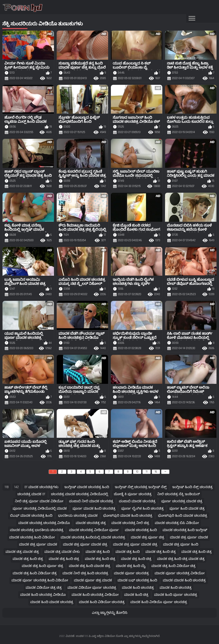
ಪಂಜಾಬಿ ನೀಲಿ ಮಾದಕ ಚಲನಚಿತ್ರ (91, 501)
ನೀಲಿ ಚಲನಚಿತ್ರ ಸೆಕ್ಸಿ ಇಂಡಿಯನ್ (179, 494)
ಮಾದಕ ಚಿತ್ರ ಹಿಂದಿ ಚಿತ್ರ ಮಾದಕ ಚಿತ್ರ (181, 559)
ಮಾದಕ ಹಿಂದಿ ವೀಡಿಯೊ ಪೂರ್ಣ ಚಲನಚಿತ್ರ (159, 602)
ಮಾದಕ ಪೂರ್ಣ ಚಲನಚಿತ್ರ (131, 573)
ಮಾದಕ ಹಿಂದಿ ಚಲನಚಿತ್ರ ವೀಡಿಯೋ (95, 595)
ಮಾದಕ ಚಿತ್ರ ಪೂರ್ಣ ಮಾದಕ (189, 537)
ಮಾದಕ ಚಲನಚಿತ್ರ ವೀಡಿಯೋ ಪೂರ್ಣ (94, 530)
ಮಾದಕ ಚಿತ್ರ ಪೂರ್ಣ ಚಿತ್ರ (147, 537)
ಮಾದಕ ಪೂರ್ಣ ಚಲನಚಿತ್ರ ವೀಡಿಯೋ (180, 573)
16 (156, 472)
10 (137, 472)
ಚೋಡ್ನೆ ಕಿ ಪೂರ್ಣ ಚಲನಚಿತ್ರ (133, 494)
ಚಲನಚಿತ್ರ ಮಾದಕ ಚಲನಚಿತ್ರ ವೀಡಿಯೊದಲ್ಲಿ (80, 494)
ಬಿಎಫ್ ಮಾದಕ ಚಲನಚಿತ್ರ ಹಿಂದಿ (31, 516)
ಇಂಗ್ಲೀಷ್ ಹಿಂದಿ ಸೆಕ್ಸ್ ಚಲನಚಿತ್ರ (192, 487)
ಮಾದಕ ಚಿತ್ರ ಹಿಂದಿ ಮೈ (131, 566)
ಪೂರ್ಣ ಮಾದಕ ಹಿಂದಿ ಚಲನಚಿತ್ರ (94, 509)
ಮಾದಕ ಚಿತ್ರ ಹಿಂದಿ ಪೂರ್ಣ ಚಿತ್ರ (42, 566)
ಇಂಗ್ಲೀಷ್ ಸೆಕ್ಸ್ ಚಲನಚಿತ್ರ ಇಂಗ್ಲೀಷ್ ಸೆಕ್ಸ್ (141, 487)
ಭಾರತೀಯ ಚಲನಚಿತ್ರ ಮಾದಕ (78, 516)
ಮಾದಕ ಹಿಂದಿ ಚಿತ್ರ (136, 595)
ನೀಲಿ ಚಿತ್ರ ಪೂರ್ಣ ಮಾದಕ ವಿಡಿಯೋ (39, 501)
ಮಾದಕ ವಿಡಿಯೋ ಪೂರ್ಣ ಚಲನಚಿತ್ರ (92, 588)
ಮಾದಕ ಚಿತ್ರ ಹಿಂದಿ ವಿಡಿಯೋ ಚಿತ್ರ (173, 566)
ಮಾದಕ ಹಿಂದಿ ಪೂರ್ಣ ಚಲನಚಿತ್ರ (176, 595)
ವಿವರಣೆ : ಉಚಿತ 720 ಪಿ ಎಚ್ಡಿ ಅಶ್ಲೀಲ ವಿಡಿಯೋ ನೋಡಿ (94, 636)
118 (7, 487)
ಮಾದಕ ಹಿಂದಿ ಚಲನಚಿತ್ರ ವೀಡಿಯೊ (43, 595)
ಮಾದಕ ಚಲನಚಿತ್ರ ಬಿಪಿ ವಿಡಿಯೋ (177, 523)
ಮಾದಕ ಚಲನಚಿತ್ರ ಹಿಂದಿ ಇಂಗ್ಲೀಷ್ (185, 530)
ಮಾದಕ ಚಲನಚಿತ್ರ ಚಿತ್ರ (91, 523)
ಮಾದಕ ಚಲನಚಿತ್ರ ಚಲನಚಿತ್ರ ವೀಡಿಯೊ (44, 523)
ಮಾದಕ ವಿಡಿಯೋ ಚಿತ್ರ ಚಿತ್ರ (44, 588)
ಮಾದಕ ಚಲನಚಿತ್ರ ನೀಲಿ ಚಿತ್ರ (130, 523)
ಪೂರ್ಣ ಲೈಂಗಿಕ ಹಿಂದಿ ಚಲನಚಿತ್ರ (142, 509)
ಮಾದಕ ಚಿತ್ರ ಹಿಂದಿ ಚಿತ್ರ (161, 552)
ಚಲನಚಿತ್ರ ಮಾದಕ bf (31, 494)
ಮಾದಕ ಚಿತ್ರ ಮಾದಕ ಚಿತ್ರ (22, 552)
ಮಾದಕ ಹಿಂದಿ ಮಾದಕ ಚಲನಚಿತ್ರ (52, 602)
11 (147, 472)
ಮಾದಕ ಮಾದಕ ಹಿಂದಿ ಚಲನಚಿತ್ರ (184, 580)
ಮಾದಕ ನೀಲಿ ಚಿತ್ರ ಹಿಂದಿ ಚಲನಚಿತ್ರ (85, 573)
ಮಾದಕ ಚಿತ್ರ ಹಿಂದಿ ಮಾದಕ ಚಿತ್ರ (89, 566)
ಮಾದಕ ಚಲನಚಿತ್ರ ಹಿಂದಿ (141, 530)
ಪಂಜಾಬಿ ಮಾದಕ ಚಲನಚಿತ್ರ (137, 501)
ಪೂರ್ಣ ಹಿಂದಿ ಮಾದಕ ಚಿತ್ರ (187, 509)
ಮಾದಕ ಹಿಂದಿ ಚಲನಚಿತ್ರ (138, 588)
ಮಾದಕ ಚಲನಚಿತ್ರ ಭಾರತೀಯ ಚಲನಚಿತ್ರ (37, 530)
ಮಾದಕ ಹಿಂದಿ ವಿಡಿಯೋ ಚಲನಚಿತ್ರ (102, 602)
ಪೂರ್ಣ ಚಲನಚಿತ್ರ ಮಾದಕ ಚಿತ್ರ (182, 501)
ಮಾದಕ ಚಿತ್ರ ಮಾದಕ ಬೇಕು (62, 552)
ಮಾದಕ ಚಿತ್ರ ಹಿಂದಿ (98, 552)
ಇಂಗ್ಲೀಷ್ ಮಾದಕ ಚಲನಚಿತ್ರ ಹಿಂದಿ (87, 487)
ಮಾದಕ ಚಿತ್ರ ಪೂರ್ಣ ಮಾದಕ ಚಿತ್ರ (85, 544)
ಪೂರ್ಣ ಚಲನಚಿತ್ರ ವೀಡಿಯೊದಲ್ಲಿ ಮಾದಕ (40, 509)
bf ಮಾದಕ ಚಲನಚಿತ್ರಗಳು (41, 487)
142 (16, 487)
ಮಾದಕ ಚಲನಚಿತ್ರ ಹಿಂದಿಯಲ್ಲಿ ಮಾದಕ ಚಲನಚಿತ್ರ (93, 537)
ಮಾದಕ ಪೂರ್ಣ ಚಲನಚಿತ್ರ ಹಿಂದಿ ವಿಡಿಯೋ (40, 580)
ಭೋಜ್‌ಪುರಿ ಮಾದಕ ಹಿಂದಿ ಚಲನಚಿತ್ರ (128, 516)
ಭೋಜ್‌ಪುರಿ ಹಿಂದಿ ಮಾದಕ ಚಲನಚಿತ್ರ (183, 516)
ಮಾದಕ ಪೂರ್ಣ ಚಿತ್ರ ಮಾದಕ (93, 580)
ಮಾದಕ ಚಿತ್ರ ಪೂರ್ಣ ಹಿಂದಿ (181, 544)
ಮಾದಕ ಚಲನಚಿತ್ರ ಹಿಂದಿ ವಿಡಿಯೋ (32, 537)
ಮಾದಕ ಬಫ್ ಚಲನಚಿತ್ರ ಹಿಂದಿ (137, 580)
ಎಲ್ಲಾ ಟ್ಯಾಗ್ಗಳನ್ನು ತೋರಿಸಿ (110, 613)
